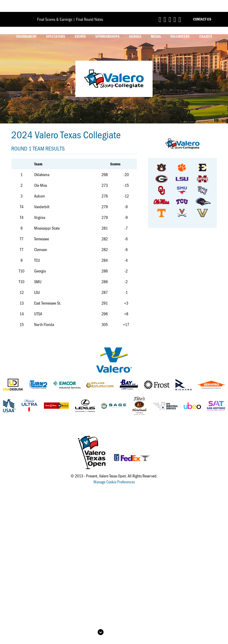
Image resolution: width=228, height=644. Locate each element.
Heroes (135, 25)
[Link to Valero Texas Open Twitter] (165, 7)
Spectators (56, 25)
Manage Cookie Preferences (114, 482)
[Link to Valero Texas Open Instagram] (170, 7)
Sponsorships (107, 25)
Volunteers (180, 25)
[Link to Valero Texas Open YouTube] (180, 7)
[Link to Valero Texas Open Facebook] (160, 7)
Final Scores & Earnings (55, 7)
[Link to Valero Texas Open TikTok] (175, 7)
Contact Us (202, 7)
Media (156, 25)
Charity (206, 25)
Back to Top (118, 620)
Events (80, 25)
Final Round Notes (90, 7)
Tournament (26, 25)
